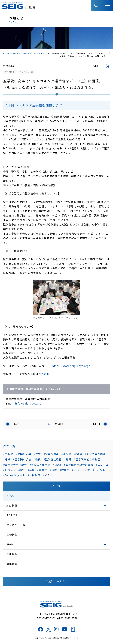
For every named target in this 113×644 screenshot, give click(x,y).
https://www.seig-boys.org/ (71, 366)
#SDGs (57, 465)
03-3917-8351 (46, 618)
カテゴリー (56, 486)
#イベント (99, 470)
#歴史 (37, 454)
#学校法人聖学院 (40, 465)
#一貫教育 (34, 475)
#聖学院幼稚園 (53, 459)
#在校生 (64, 470)
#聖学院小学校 (22, 459)
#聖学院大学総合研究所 (79, 465)
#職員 (68, 459)
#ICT (22, 470)
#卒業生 (42, 470)
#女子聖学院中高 (95, 454)
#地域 (53, 470)
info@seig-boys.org (28, 403)
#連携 (7, 459)
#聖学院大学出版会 (15, 465)
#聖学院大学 (23, 454)
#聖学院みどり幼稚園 (87, 459)
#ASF (46, 475)
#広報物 (8, 454)
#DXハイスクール (14, 475)
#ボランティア (81, 470)
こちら (43, 374)
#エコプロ (102, 465)
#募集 (31, 470)
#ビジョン (9, 470)
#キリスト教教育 (72, 454)
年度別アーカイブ (56, 581)
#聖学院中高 (51, 454)
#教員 (37, 459)
